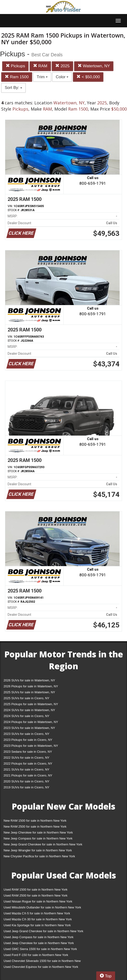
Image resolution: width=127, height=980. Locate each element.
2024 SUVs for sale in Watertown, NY (29, 710)
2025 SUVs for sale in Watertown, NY (29, 692)
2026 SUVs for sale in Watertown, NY (29, 680)
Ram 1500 (17, 77)
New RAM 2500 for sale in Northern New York (35, 827)
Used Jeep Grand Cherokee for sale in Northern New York (43, 931)
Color (62, 77)
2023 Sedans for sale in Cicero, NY (28, 752)
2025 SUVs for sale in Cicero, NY (26, 698)
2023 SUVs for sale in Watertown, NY (29, 728)
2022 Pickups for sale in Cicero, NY (28, 764)
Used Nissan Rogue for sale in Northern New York (38, 901)
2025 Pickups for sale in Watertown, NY (31, 704)
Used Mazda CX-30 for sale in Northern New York (38, 919)
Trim (42, 77)
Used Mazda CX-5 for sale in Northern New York (37, 913)
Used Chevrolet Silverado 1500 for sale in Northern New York (42, 962)
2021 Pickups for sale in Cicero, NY (28, 775)
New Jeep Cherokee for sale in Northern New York (38, 832)
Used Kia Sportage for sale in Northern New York (37, 925)
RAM (40, 66)
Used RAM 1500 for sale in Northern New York (36, 890)
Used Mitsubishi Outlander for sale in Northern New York (42, 907)
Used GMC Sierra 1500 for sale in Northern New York (40, 949)
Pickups (15, 66)
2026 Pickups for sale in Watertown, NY (31, 686)
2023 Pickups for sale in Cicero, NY (28, 740)
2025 (62, 66)
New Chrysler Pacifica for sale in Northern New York (39, 856)
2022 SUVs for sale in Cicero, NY (26, 758)
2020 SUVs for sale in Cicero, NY (26, 781)
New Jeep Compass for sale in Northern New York (38, 838)
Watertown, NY (94, 66)
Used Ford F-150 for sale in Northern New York (36, 955)
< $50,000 (88, 77)
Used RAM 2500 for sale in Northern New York (36, 895)
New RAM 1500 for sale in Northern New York (35, 821)
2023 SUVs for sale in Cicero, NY (26, 734)
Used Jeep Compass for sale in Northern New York (38, 937)
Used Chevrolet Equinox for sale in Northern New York (41, 967)
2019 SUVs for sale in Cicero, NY (26, 787)
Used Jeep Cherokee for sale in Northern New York (39, 943)
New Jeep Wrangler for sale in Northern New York (38, 850)
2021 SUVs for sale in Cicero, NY (26, 769)
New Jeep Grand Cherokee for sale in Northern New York (43, 844)
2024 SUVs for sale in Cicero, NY (26, 716)
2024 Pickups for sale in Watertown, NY (31, 722)
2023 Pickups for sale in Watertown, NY (31, 746)
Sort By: (13, 88)
